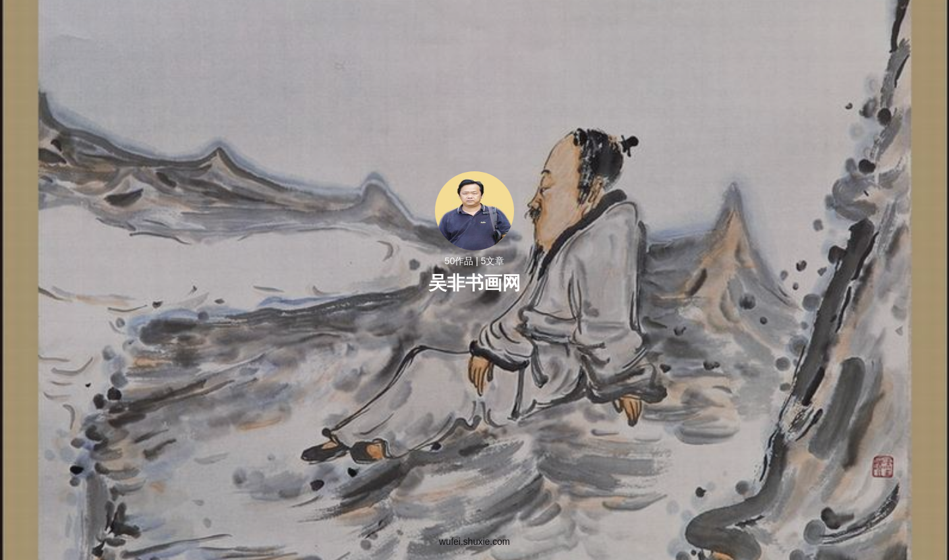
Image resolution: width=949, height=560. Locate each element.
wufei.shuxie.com (474, 542)
